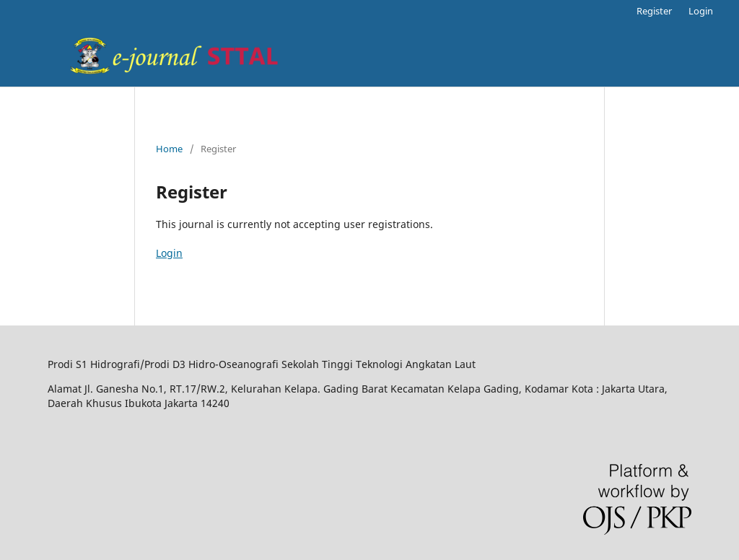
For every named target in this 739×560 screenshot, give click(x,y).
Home (169, 149)
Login (701, 11)
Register (654, 11)
